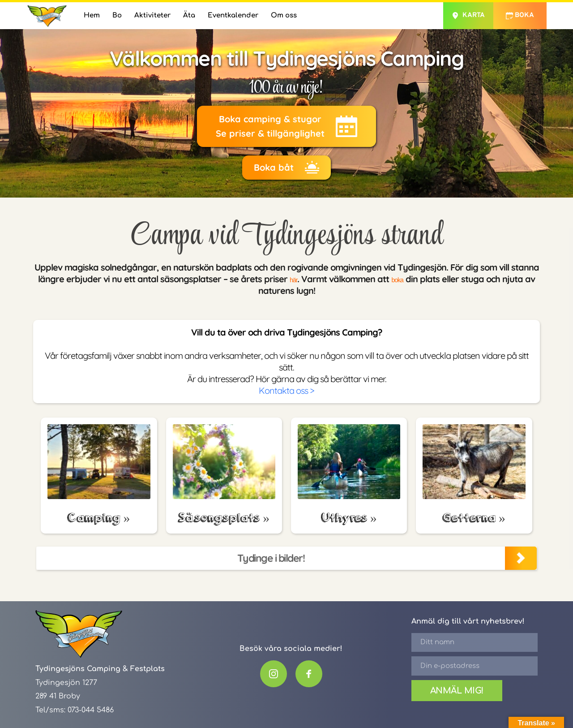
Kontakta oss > (286, 390)
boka (400, 279)
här (289, 279)
